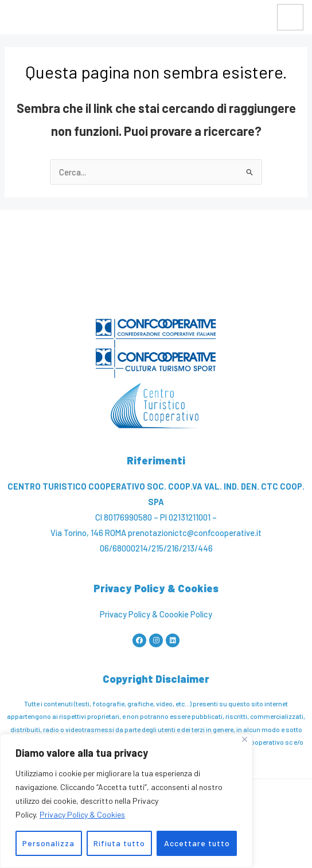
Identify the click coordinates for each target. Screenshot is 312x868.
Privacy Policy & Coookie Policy (156, 614)
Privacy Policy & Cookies (82, 814)
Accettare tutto (197, 843)
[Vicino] (245, 739)
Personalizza (48, 843)
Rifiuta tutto (119, 843)
